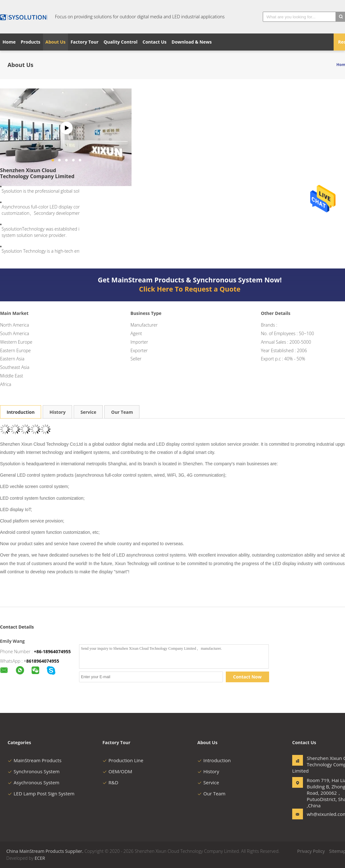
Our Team (122, 412)
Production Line (123, 760)
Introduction (21, 412)
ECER (40, 858)
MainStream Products (34, 760)
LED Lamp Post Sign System (41, 793)
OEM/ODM (117, 771)
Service (88, 412)
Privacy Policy (311, 851)
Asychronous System (34, 782)
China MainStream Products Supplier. (45, 851)
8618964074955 (43, 661)
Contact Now (247, 677)
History (57, 412)
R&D (110, 782)
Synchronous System (34, 771)
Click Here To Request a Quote (190, 289)
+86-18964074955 (52, 651)
